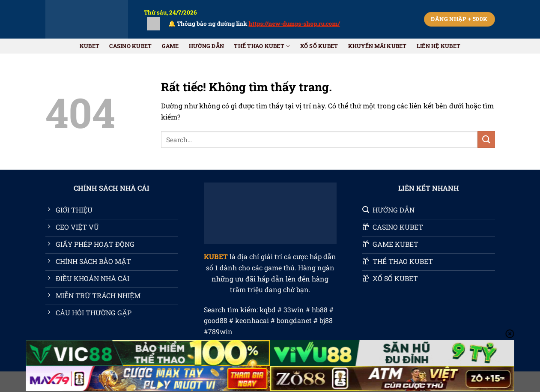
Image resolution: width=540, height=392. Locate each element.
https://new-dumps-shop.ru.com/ (300, 24)
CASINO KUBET (130, 46)
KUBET (90, 46)
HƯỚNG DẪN (206, 46)
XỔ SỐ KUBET (319, 46)
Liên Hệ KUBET (439, 46)
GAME (170, 46)
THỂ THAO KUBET (262, 46)
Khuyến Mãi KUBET (377, 46)
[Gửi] (486, 139)
